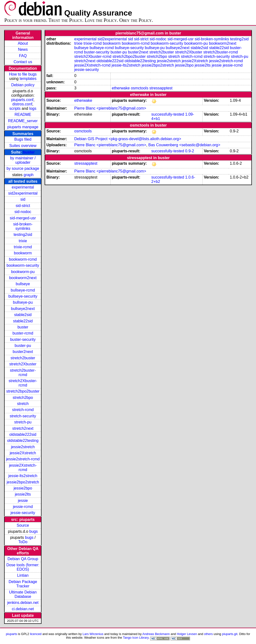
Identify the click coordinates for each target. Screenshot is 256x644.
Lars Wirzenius (93, 634)
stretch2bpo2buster (23, 391)
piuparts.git (230, 634)
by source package (23, 168)
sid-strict (23, 206)
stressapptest (161, 88)
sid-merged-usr (23, 218)
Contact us (23, 62)
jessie (23, 501)
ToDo (23, 542)
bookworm (23, 253)
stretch (23, 404)
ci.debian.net (23, 609)
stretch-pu (23, 422)
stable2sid (23, 315)
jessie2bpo (23, 488)
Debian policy (23, 85)
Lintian (23, 575)
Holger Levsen (187, 634)
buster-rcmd (23, 333)
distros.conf (22, 104)
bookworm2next (23, 278)
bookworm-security (23, 265)
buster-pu (23, 346)
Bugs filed (23, 139)
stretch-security (23, 416)
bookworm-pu (23, 272)
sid (23, 199)
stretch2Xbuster (23, 364)
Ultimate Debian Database (23, 594)
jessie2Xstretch (23, 453)
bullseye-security (23, 296)
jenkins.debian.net (23, 603)
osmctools (140, 88)
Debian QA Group (23, 559)
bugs (34, 531)
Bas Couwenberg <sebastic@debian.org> (184, 145)
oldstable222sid (23, 434)
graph (29, 175)
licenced (36, 634)
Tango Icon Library (136, 638)
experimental (23, 187)
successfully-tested (168, 114)
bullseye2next (23, 309)
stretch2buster (23, 358)
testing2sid (23, 235)
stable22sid (23, 321)
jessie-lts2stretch (23, 476)
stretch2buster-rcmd (23, 373)
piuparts (11, 634)
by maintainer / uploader (23, 160)
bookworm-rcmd (23, 259)
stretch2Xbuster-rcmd (23, 383)
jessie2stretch (23, 447)
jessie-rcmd (23, 507)
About (23, 43)
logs (33, 108)
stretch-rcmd (23, 410)
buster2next (23, 352)
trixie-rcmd (23, 247)
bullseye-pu (23, 302)
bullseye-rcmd (23, 290)
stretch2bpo (23, 398)
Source (23, 525)
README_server (23, 121)
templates (28, 79)
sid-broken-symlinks (23, 226)
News (23, 49)
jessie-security (23, 513)
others (208, 634)
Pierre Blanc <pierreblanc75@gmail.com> (110, 108)
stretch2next (23, 428)
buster (29, 152)
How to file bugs (23, 74)
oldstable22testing (23, 441)
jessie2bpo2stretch (23, 482)
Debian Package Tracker (23, 584)
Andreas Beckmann (156, 634)
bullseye (23, 284)
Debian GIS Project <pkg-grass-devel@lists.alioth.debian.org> (128, 139)
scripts (15, 108)
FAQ (23, 56)
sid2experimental (23, 193)
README (23, 115)
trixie (23, 241)
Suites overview (23, 146)
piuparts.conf (22, 100)
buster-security (23, 339)
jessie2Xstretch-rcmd (23, 468)
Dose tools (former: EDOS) (23, 567)
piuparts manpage (23, 127)
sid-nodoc (23, 212)
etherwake (121, 88)
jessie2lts (23, 494)
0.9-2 (190, 151)
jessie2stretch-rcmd (23, 459)
